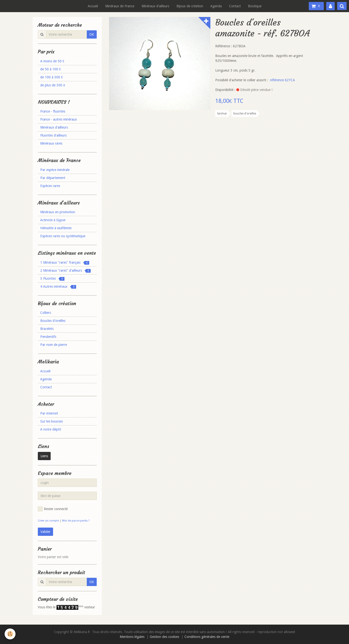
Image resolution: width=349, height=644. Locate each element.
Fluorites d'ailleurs (53, 135)
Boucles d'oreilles (53, 321)
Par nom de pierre (54, 345)
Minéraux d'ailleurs (155, 6)
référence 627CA (282, 80)
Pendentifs (48, 337)
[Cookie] (10, 634)
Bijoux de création (190, 6)
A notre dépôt (51, 429)
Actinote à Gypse (53, 220)
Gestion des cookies (164, 637)
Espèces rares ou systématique (63, 236)
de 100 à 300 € (52, 77)
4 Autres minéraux (58, 287)
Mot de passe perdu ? (76, 521)
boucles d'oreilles (245, 114)
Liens (44, 456)
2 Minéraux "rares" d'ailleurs (65, 271)
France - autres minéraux (59, 119)
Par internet (49, 413)
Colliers (46, 313)
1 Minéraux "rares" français (65, 263)
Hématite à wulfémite (56, 228)
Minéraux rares (51, 143)
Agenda (216, 6)
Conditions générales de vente (207, 637)
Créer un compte (48, 521)
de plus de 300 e (53, 85)
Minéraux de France (120, 6)
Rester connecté (53, 509)
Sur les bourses (52, 421)
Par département (53, 178)
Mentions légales (132, 637)
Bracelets (47, 329)
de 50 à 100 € (51, 69)
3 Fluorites (52, 279)
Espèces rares (50, 186)
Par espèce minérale (55, 170)
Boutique (255, 6)
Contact (235, 6)
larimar (222, 114)
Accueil (93, 6)
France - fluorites (53, 111)
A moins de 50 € (52, 61)
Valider (45, 532)
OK (92, 34)
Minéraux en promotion (58, 212)
